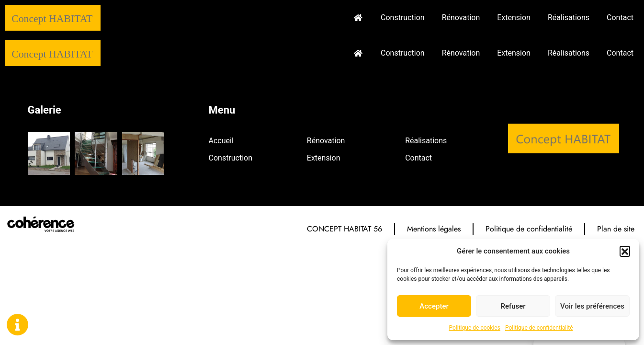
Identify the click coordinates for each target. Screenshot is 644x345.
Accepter (434, 306)
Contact (620, 17)
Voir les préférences (592, 306)
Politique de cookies (475, 328)
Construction (403, 17)
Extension (514, 17)
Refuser (513, 306)
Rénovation (461, 17)
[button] (625, 251)
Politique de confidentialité (539, 328)
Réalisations (569, 17)
